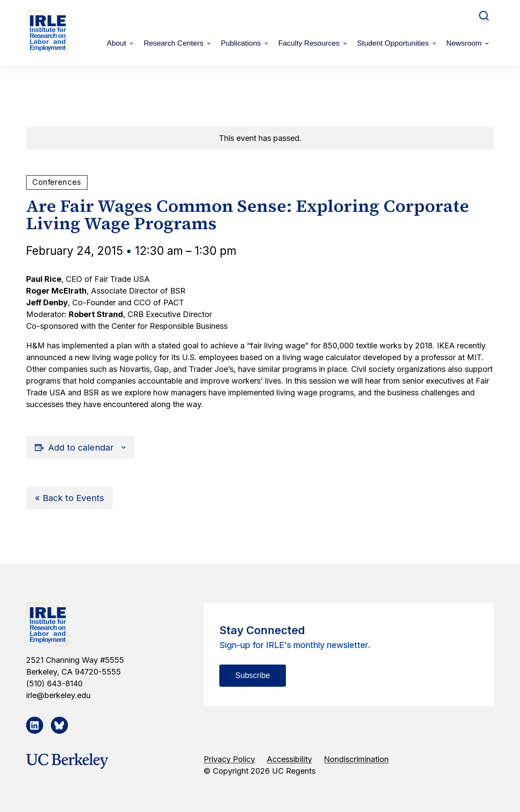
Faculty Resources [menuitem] (314, 43)
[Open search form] (484, 16)
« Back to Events (69, 498)
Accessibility (289, 759)
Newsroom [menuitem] (469, 43)
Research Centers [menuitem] (178, 43)
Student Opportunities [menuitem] (398, 43)
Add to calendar (81, 448)
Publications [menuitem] (246, 43)
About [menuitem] (121, 43)
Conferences (57, 182)
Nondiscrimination (356, 759)
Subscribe (252, 675)
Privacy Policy (229, 759)
